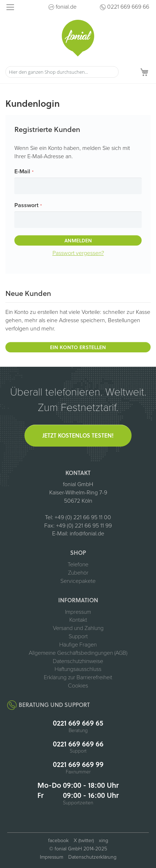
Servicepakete (78, 581)
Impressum (78, 612)
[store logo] (78, 38)
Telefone (78, 565)
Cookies (78, 686)
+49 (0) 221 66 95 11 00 (83, 517)
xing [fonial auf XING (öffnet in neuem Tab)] (104, 840)
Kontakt (78, 620)
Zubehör (78, 573)
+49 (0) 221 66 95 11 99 (84, 526)
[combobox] (62, 72)
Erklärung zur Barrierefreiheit (78, 677)
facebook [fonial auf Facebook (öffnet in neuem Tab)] (58, 840)
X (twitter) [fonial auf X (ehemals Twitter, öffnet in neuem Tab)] (84, 840)
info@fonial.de (87, 534)
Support (78, 636)
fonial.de (66, 7)
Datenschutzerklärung (92, 857)
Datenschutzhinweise (78, 661)
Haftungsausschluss (78, 669)
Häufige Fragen (78, 645)
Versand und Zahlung (78, 628)
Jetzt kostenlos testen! (78, 435)
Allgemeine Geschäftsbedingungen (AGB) (78, 653)
